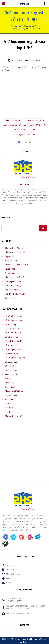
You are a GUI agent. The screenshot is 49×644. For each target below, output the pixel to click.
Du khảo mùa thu (12, 329)
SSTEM (32, 130)
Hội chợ (8, 412)
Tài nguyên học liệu (13, 281)
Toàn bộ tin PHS (31, 26)
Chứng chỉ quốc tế (38, 125)
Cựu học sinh (11, 298)
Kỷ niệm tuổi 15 (12, 354)
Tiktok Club (10, 383)
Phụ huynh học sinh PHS (25, 134)
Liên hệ (9, 582)
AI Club (8, 379)
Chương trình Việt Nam (34, 120)
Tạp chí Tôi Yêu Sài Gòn (15, 294)
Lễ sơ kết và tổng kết (14, 341)
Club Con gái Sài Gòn (14, 391)
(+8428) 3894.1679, (14, 598)
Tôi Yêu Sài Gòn (13, 569)
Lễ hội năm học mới (13, 316)
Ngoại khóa (10, 273)
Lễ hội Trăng (10, 324)
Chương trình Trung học (15, 252)
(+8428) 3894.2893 (14, 601)
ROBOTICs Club (12, 374)
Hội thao (9, 404)
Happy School (11, 260)
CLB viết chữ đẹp (12, 395)
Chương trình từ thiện (14, 416)
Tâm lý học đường (13, 285)
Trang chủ (16, 26)
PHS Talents (10, 399)
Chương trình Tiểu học (14, 248)
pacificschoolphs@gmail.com (18, 614)
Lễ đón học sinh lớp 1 (14, 320)
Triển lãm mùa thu (13, 333)
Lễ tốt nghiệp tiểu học (14, 349)
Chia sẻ (28, 142)
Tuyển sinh (10, 256)
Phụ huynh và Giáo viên (15, 277)
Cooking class (11, 370)
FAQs (8, 578)
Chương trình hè (13, 574)
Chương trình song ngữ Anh (15, 125)
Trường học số (11, 269)
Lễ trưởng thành (12, 362)
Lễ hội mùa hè (11, 345)
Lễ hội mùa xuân (12, 337)
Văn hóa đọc (10, 366)
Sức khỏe (9, 408)
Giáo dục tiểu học (13, 120)
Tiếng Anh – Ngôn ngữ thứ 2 (17, 265)
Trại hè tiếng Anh (12, 290)
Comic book (10, 387)
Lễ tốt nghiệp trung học (15, 358)
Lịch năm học (20, 130)
